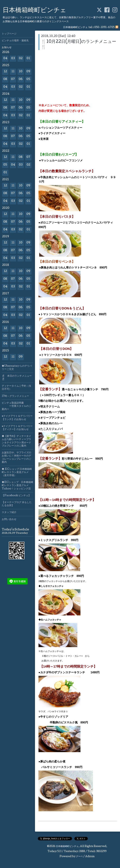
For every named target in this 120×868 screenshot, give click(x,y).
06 (21, 79)
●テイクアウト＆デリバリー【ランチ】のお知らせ (17, 418)
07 (13, 79)
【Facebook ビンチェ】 (16, 496)
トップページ (9, 34)
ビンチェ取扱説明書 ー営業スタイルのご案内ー (16, 406)
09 (28, 72)
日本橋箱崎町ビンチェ (34, 11)
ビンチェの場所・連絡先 (15, 41)
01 (28, 59)
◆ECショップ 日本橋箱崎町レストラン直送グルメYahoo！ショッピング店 (17, 486)
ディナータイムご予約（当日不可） (16, 388)
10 (21, 72)
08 (5, 79)
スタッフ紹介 (9, 513)
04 (5, 59)
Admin (90, 857)
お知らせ (7, 48)
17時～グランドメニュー (15, 396)
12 (5, 72)
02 (21, 59)
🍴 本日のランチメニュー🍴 (17, 378)
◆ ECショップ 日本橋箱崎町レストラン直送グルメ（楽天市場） (17, 472)
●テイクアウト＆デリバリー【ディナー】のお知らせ (17, 428)
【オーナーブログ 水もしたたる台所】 (17, 504)
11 (13, 72)
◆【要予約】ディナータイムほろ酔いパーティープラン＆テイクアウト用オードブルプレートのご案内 (16, 441)
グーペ (79, 857)
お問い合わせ (9, 520)
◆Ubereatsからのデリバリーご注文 (17, 368)
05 (28, 79)
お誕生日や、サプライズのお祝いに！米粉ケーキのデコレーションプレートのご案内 (16, 458)
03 (13, 59)
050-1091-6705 (104, 27)
